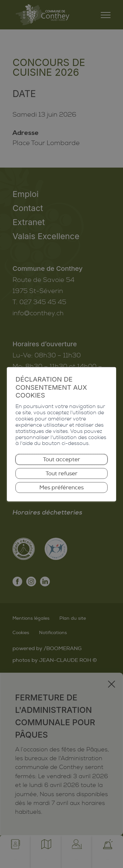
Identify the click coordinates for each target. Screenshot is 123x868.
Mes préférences (62, 491)
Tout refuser (62, 476)
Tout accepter (62, 462)
